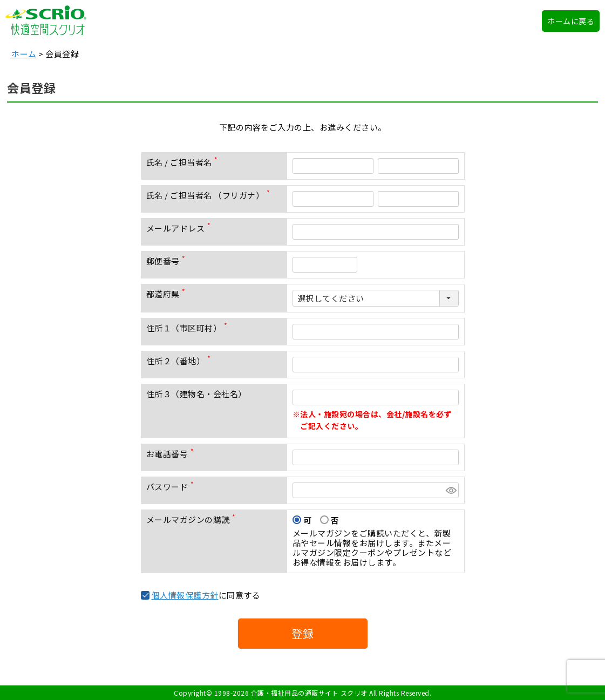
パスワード (172, 487)
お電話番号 (172, 454)
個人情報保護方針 (185, 595)
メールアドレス (181, 228)
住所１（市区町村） (189, 328)
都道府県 (168, 294)
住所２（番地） (181, 361)
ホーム (24, 54)
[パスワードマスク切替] (451, 490)
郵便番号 (168, 261)
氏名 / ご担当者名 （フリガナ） (210, 195)
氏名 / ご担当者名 (184, 162)
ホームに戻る (571, 21)
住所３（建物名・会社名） (196, 394)
